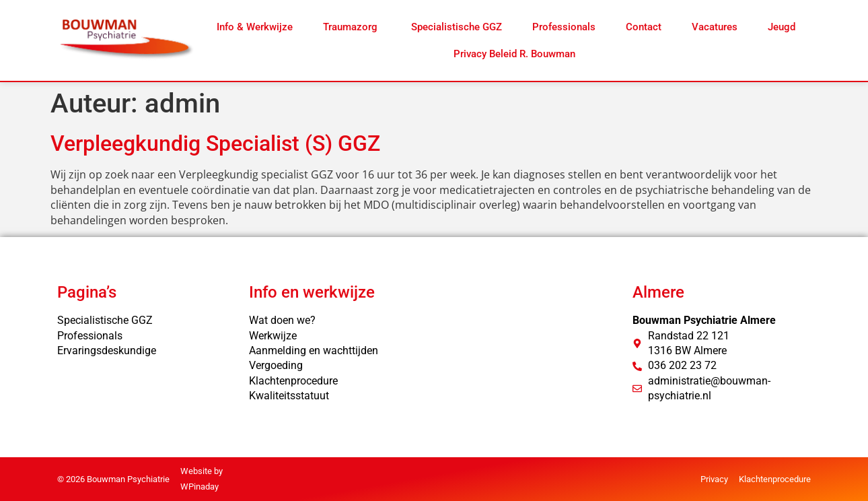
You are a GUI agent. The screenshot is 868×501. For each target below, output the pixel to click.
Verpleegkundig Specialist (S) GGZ (215, 143)
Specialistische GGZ (457, 27)
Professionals (564, 27)
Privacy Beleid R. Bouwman (514, 54)
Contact (644, 27)
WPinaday (200, 487)
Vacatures (715, 27)
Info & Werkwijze (255, 27)
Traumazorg (352, 27)
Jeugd (782, 27)
